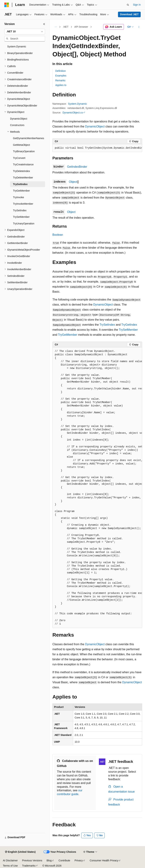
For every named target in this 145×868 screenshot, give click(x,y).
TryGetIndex (129, 325)
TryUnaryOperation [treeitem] (24, 224)
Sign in (137, 5)
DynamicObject (95, 126)
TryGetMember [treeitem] (21, 191)
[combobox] (25, 32)
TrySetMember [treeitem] (21, 217)
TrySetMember (128, 330)
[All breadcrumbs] (56, 27)
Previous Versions (32, 860)
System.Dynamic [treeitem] (17, 46)
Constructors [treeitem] (17, 125)
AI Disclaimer (10, 860)
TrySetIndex (107, 325)
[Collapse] (44, 24)
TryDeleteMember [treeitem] (23, 178)
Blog (49, 860)
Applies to (61, 85)
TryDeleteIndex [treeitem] (21, 171)
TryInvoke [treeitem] (18, 197)
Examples (61, 76)
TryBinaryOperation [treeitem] (24, 151)
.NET (66, 27)
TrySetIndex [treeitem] (20, 210)
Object (73, 182)
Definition (61, 71)
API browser (81, 27)
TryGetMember (68, 335)
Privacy (79, 860)
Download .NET (129, 14)
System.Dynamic (78, 104)
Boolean (58, 235)
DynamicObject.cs (73, 113)
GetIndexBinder (77, 167)
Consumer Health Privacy (104, 860)
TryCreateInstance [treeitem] (23, 164)
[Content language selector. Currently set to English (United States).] (20, 852)
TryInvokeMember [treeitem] (23, 204)
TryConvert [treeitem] (19, 158)
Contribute (64, 860)
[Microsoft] (7, 5)
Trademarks (29, 866)
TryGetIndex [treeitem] (20, 184)
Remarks (60, 80)
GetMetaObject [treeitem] (21, 145)
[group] (97, 148)
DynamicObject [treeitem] (19, 119)
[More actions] (139, 27)
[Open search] (128, 5)
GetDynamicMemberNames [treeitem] (29, 138)
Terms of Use (10, 866)
